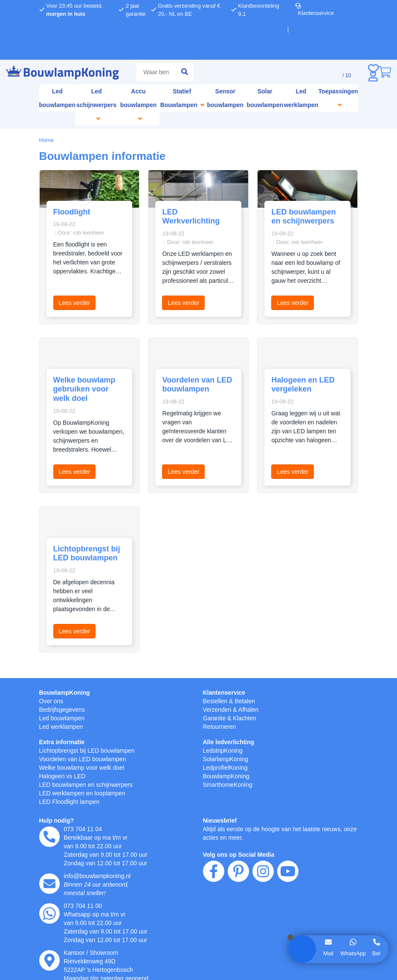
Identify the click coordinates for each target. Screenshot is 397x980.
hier (113, 494)
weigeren (120, 512)
